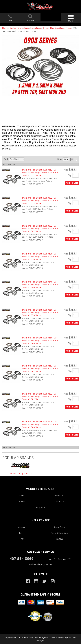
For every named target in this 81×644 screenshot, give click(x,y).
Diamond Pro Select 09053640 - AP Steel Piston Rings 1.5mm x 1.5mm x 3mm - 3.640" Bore (40, 285)
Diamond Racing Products (20, 473)
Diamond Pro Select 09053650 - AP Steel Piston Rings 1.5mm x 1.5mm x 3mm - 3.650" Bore (40, 313)
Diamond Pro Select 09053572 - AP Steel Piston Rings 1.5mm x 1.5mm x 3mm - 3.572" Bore (40, 201)
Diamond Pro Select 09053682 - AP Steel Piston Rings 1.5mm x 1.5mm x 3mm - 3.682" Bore (40, 397)
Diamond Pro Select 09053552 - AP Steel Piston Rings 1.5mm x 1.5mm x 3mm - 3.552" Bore (40, 173)
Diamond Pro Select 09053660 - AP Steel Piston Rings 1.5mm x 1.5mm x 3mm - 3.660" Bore (40, 340)
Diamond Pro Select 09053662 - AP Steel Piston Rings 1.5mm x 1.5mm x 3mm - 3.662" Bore (40, 368)
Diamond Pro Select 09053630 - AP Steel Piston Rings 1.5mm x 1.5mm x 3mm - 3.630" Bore (40, 256)
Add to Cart (72, 183)
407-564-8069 (22, 558)
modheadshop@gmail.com (41, 564)
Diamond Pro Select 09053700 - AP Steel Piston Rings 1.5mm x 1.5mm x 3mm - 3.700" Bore (40, 424)
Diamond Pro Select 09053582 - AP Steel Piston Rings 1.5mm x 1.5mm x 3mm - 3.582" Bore (40, 229)
